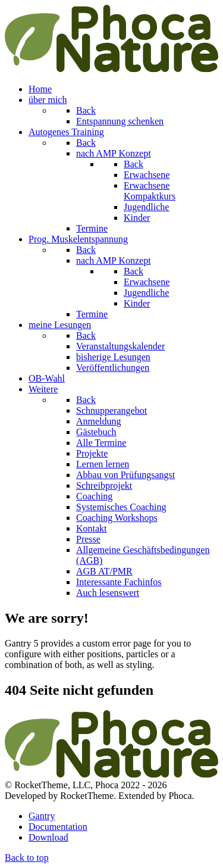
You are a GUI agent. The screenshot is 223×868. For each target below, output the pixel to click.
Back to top (27, 858)
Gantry (42, 816)
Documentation (58, 827)
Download (48, 837)
